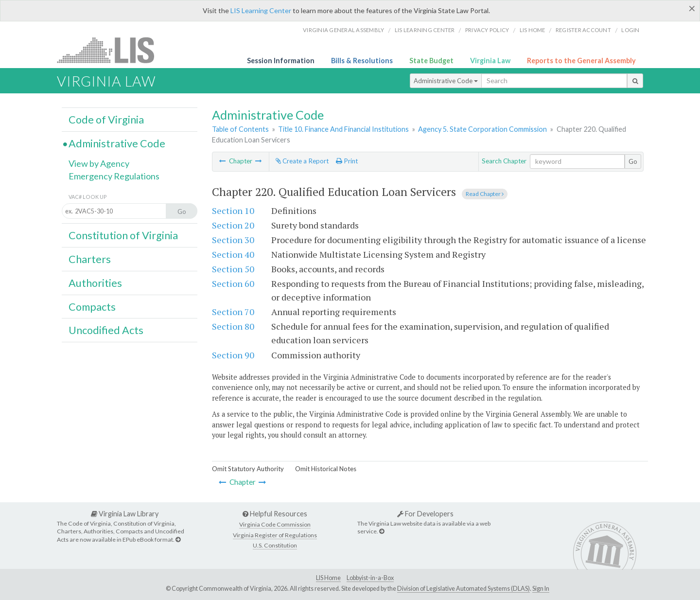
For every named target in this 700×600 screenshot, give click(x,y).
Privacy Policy (487, 30)
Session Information (281, 61)
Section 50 (233, 269)
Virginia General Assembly (343, 30)
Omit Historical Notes (326, 469)
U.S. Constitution (275, 545)
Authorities (95, 283)
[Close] (692, 8)
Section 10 (233, 211)
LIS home (533, 30)
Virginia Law (490, 61)
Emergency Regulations (114, 176)
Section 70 (233, 312)
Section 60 (233, 283)
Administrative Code (446, 81)
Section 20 (233, 225)
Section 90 (233, 355)
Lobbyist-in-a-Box (370, 578)
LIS (111, 50)
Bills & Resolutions (362, 61)
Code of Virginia (106, 120)
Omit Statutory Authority (248, 469)
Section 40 (233, 254)
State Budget (431, 61)
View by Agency (99, 163)
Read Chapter (485, 194)
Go (633, 161)
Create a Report (302, 161)
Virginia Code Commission (275, 524)
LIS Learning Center (261, 10)
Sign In (541, 589)
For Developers (425, 514)
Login (630, 30)
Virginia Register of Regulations (275, 535)
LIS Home (328, 578)
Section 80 (233, 326)
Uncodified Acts (106, 330)
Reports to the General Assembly (581, 61)
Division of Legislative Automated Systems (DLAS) (464, 589)
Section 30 (233, 240)
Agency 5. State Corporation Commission (482, 129)
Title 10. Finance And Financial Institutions (343, 129)
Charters (90, 259)
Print (347, 161)
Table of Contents (240, 129)
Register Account (583, 30)
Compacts (92, 307)
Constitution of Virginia (123, 235)
